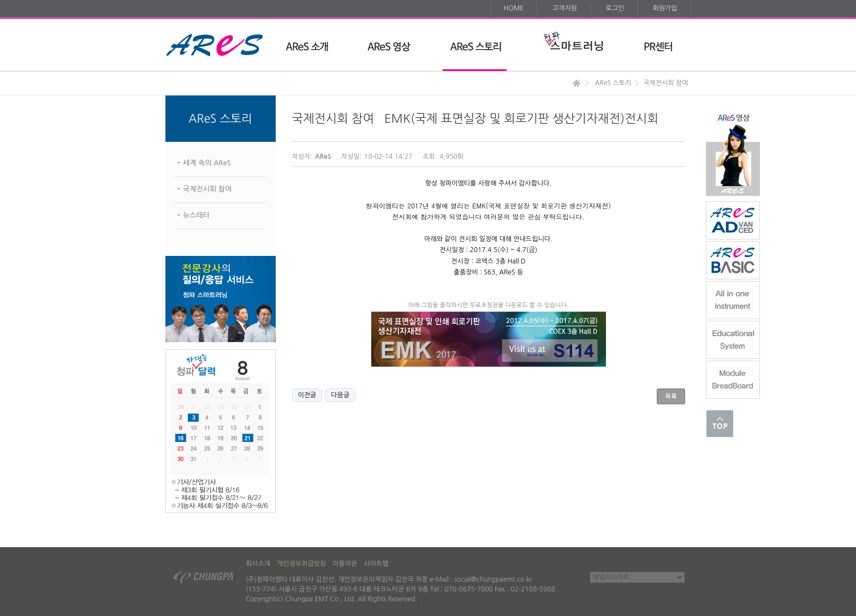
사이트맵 (376, 564)
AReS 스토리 (613, 83)
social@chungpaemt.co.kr (493, 579)
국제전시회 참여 (207, 189)
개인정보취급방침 (301, 564)
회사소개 (258, 564)
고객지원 (565, 8)
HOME (514, 8)
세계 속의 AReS (207, 163)
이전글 (307, 395)
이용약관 (345, 564)
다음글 (340, 395)
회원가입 (665, 8)
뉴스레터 (196, 215)
